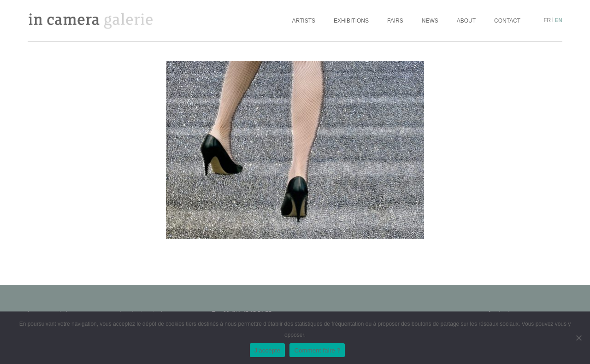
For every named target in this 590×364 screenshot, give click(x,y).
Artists (304, 21)
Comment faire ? (317, 350)
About (466, 21)
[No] (578, 338)
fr (547, 20)
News (430, 21)
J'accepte (268, 350)
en (558, 20)
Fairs (395, 21)
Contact (507, 21)
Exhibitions (351, 21)
